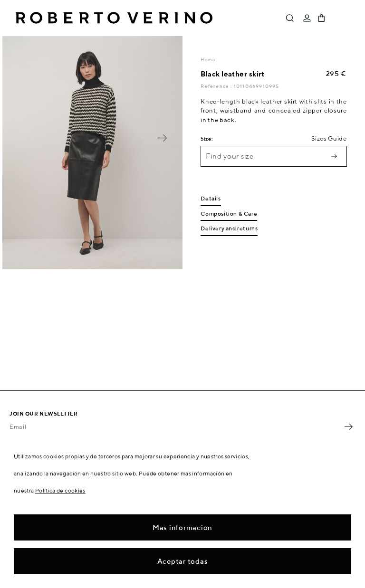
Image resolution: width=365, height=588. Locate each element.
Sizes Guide (329, 138)
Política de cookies (60, 490)
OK (348, 427)
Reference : (217, 86)
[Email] (175, 427)
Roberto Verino (114, 18)
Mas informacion (182, 527)
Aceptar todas (183, 561)
